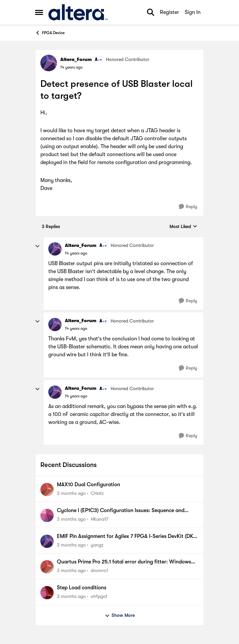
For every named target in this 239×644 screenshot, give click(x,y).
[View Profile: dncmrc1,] (47, 567)
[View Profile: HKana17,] (47, 515)
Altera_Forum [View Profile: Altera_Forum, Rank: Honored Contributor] (76, 59)
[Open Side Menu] (39, 12)
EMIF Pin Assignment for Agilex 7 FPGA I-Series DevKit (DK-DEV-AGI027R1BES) (126, 537)
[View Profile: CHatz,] (47, 490)
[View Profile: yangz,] (47, 541)
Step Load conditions (82, 588)
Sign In (193, 12)
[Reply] (188, 207)
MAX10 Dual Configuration (89, 485)
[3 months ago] (71, 493)
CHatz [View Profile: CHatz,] (97, 493)
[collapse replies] (37, 246)
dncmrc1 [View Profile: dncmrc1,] (99, 570)
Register (169, 12)
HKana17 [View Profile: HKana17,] (99, 519)
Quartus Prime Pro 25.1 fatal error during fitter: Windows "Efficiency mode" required (124, 562)
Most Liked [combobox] (183, 227)
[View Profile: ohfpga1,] (47, 593)
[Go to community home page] (78, 12)
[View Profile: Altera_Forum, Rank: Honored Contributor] (49, 63)
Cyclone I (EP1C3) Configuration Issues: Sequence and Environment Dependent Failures (121, 511)
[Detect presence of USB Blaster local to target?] (76, 253)
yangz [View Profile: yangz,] (97, 545)
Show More (120, 615)
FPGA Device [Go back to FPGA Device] (50, 33)
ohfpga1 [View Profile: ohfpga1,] (99, 596)
